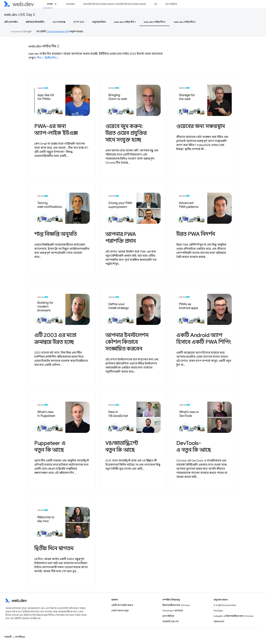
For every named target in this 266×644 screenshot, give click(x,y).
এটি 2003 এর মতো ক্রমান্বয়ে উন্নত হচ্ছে (55, 338)
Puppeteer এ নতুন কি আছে (50, 446)
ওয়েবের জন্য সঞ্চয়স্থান (201, 126)
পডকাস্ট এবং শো (170, 621)
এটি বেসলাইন (11, 22)
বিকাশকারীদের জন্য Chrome (176, 605)
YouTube (218, 611)
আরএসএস (219, 621)
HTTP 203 (79, 22)
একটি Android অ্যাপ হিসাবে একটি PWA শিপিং (204, 338)
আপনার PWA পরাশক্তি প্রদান (121, 237)
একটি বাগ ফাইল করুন (122, 605)
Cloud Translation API (58, 31)
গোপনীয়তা (20, 637)
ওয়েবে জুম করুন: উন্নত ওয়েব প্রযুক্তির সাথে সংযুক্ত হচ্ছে (126, 133)
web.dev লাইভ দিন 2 (44, 46)
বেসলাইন (70, 4)
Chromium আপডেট (173, 611)
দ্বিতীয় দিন (50, 58)
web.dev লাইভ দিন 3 (185, 22)
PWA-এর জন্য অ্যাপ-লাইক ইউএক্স (56, 130)
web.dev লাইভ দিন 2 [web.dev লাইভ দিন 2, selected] (155, 22)
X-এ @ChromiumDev (225, 605)
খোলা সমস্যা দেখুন (120, 611)
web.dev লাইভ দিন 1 (125, 22)
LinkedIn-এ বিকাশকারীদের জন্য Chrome (233, 616)
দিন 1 (40, 58)
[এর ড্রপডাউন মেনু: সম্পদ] (57, 4)
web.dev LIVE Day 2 (20, 15)
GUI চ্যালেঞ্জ (59, 22)
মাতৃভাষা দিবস (99, 22)
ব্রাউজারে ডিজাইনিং (35, 22)
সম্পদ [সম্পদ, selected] (50, 4)
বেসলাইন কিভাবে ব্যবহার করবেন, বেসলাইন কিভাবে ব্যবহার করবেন (115, 4)
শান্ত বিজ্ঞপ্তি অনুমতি (56, 234)
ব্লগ (156, 4)
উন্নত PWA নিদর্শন (196, 234)
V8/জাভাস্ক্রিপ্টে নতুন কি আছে (122, 446)
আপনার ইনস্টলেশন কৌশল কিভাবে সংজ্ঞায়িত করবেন (127, 342)
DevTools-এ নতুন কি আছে (194, 446)
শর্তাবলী (8, 637)
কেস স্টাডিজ (171, 4)
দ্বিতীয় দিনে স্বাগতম (54, 548)
